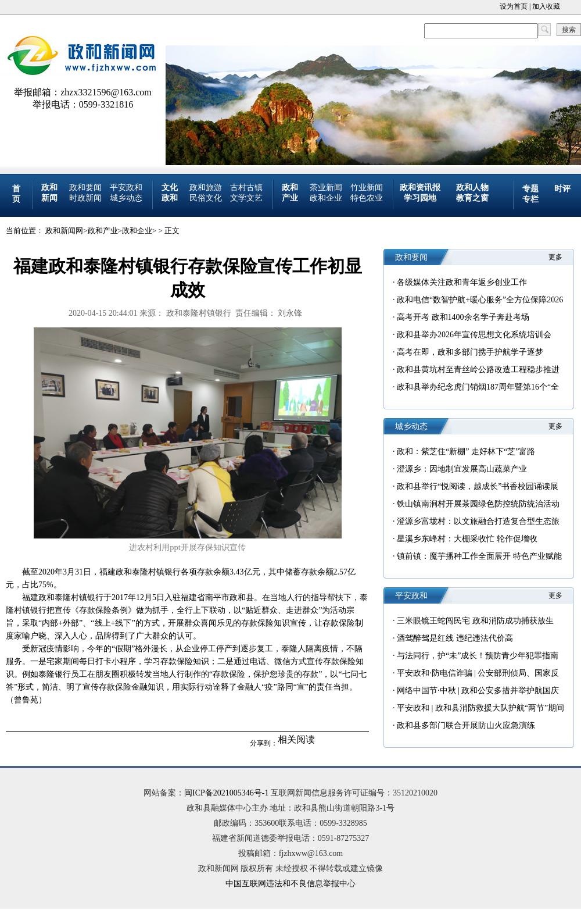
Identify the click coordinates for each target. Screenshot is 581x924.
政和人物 (472, 188)
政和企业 (326, 198)
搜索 (569, 30)
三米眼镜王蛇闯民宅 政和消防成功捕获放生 (475, 621)
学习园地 (420, 198)
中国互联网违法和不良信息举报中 (286, 884)
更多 (555, 257)
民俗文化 (206, 198)
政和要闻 (85, 188)
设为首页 (514, 6)
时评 (562, 189)
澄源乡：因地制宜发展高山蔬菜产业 (462, 469)
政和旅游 (206, 188)
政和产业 (103, 231)
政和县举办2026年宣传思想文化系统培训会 (474, 335)
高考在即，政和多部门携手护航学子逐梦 (470, 352)
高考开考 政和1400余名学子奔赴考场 (463, 317)
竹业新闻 (367, 188)
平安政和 (126, 188)
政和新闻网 (64, 231)
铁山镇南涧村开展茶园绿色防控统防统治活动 (478, 504)
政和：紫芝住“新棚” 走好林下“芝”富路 (466, 452)
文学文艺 (246, 198)
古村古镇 (246, 188)
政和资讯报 (420, 188)
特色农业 (367, 198)
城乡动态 (126, 198)
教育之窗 (472, 198)
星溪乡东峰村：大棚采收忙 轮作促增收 (467, 539)
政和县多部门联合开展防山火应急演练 (466, 725)
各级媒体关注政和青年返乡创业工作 (462, 282)
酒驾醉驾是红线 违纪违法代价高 (455, 638)
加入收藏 (546, 6)
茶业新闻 (326, 188)
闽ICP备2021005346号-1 (226, 793)
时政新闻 (85, 198)
